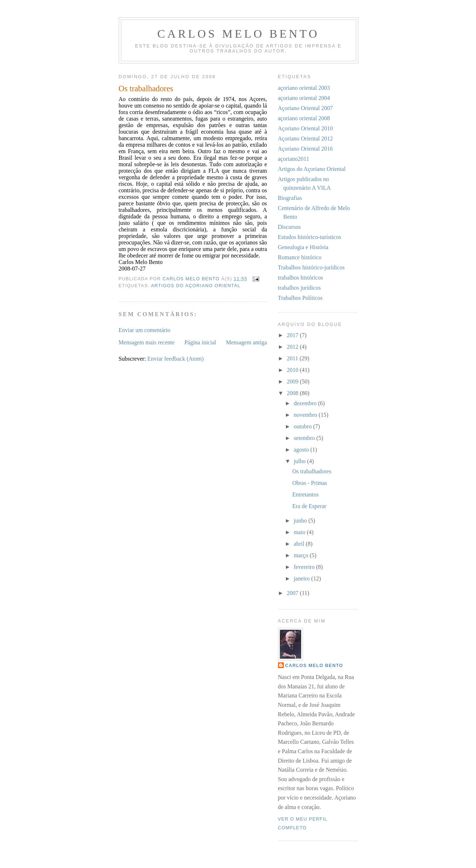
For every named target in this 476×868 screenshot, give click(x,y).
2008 (293, 393)
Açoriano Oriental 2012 (306, 139)
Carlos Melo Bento (239, 34)
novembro (306, 415)
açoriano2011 (294, 159)
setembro (305, 438)
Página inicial (200, 342)
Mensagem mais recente (147, 342)
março (302, 555)
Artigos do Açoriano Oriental (196, 286)
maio (300, 532)
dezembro (306, 403)
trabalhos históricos (301, 278)
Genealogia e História (303, 247)
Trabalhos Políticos (300, 298)
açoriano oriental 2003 (304, 88)
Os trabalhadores (312, 471)
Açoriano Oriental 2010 (306, 128)
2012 (293, 347)
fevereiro (305, 567)
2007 (293, 593)
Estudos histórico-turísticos (310, 237)
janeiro (302, 578)
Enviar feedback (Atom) (175, 359)
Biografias (290, 198)
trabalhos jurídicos (300, 288)
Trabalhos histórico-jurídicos (311, 267)
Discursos (289, 227)
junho (301, 521)
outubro (303, 426)
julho (300, 461)
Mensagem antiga (246, 342)
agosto (302, 450)
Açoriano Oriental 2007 (306, 108)
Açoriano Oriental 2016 (306, 149)
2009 (293, 381)
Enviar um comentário (145, 330)
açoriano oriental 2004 (304, 98)
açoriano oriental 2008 (304, 118)
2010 (293, 370)
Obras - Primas (309, 483)
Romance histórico (300, 257)
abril (300, 544)
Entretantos (305, 494)
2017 (293, 335)
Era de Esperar (309, 506)
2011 (293, 358)
